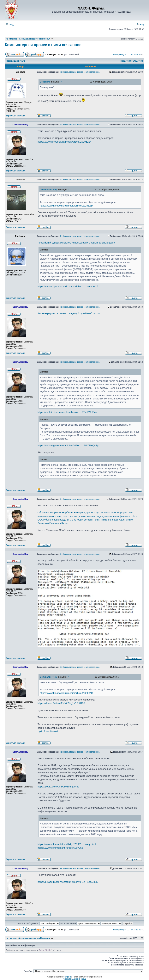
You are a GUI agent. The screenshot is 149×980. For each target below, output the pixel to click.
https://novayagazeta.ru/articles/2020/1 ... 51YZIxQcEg (68, 445)
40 (140, 55)
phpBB (68, 977)
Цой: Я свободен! (48, 731)
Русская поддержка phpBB (74, 979)
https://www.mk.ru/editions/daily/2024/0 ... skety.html (67, 844)
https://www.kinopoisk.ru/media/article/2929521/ (64, 142)
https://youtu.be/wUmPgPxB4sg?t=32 (58, 787)
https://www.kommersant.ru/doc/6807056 (60, 848)
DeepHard (45, 82)
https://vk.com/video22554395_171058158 (61, 703)
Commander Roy (48, 189)
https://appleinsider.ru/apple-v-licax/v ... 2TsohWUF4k (67, 412)
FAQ (140, 24)
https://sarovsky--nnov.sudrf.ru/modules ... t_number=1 (68, 286)
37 (132, 55)
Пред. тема (126, 61)
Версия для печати (16, 61)
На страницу (119, 55)
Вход (10, 24)
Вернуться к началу (15, 116)
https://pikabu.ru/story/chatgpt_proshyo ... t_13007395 (68, 882)
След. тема (138, 61)
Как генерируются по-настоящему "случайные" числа (69, 313)
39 (137, 55)
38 (134, 55)
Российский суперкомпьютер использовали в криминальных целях (76, 243)
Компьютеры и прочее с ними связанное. (44, 45)
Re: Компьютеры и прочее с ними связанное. (80, 72)
